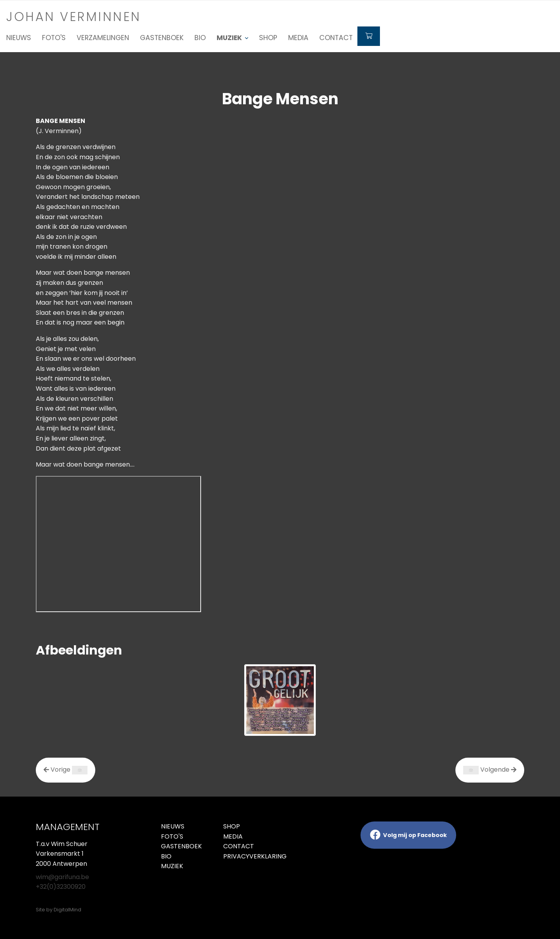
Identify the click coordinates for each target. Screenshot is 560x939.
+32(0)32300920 (61, 887)
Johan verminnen (74, 17)
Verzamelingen (103, 38)
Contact (336, 38)
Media (298, 38)
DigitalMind (67, 910)
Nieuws (19, 38)
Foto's (54, 38)
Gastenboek (162, 38)
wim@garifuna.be (62, 877)
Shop (268, 38)
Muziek (172, 866)
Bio (200, 38)
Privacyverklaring (249, 856)
